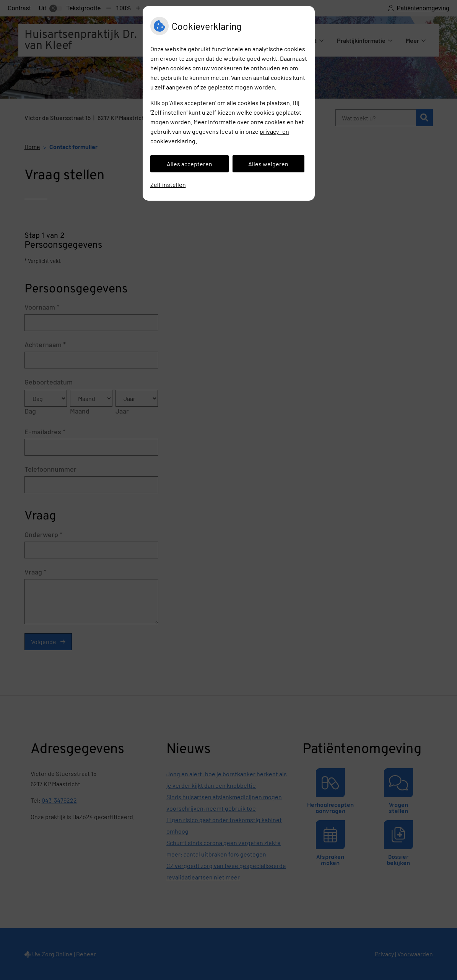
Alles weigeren (268, 164)
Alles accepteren (189, 164)
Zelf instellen (168, 184)
